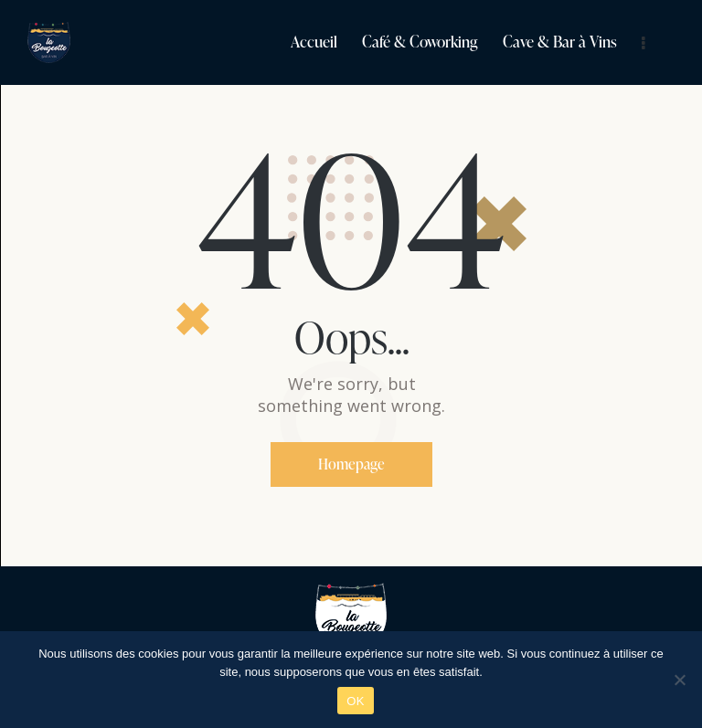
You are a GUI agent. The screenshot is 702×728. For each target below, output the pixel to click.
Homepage (351, 464)
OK (355, 701)
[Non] (679, 680)
